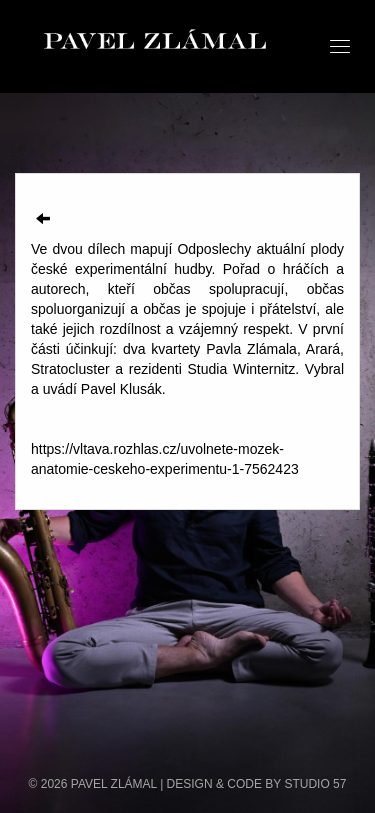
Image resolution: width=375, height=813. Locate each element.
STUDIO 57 (315, 784)
